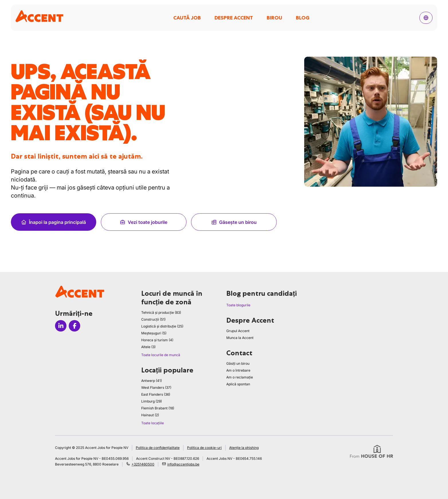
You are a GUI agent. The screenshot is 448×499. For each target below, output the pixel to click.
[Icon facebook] (74, 326)
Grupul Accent (238, 331)
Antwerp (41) (152, 381)
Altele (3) (148, 347)
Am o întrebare (238, 370)
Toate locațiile (153, 423)
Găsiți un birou (238, 363)
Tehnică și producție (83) (161, 312)
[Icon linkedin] (61, 326)
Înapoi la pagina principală (53, 222)
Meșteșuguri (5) (154, 333)
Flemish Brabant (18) (158, 408)
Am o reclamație (240, 377)
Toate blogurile (238, 305)
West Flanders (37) (156, 387)
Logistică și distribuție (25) (162, 326)
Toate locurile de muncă (161, 355)
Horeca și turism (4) (157, 340)
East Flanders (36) (156, 394)
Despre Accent (234, 18)
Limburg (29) (152, 401)
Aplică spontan (238, 384)
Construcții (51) (153, 319)
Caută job (187, 18)
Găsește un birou (234, 222)
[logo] (39, 16)
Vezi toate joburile (144, 222)
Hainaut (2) (150, 415)
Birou (274, 18)
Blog (303, 18)
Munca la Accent (240, 338)
